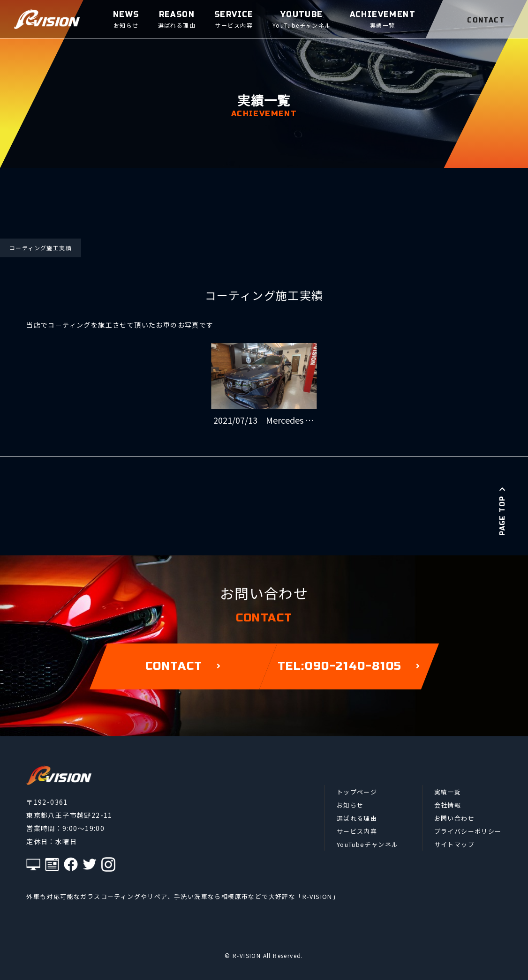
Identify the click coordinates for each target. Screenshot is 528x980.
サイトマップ (454, 844)
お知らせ (350, 805)
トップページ (357, 792)
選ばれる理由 (357, 818)
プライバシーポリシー (468, 831)
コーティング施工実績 (41, 248)
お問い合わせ (454, 818)
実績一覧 (448, 792)
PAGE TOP (502, 511)
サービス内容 (357, 831)
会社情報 (448, 805)
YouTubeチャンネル (368, 844)
